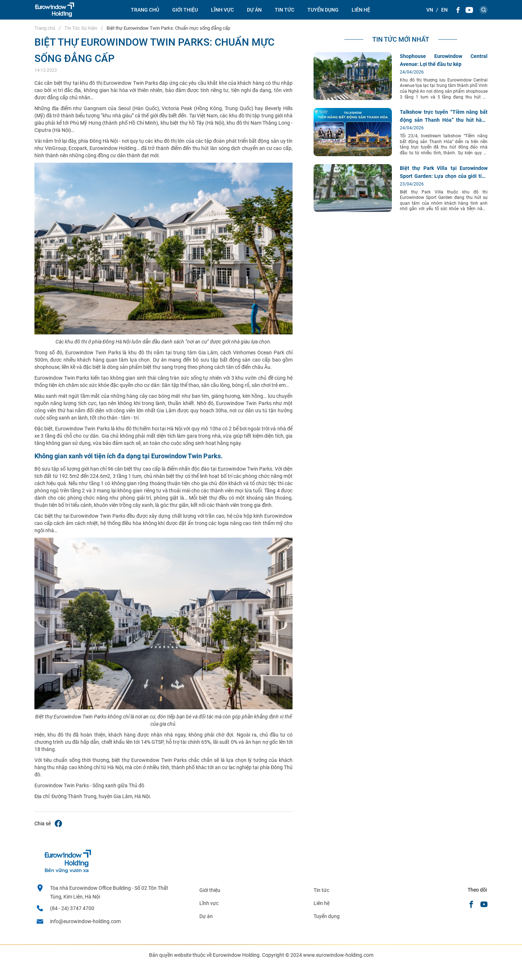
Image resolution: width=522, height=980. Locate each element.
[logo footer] (67, 871)
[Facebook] (458, 10)
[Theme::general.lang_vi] (430, 10)
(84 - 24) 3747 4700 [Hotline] (72, 908)
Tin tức (285, 10)
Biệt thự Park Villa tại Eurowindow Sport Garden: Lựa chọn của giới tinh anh (444, 176)
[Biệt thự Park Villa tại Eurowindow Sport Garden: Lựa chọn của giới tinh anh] (353, 210)
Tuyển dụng (323, 10)
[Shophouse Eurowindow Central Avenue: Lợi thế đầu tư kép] (353, 98)
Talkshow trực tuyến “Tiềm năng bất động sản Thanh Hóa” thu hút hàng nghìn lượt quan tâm (444, 120)
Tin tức (321, 890)
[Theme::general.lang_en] (444, 10)
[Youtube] (469, 10)
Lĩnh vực (222, 10)
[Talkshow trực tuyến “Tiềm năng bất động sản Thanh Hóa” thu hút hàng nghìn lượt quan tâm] (353, 154)
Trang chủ (145, 10)
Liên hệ (361, 10)
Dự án (254, 10)
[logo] (55, 10)
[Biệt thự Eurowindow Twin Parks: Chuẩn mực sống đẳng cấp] (58, 824)
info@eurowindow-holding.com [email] (85, 921)
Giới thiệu (185, 10)
